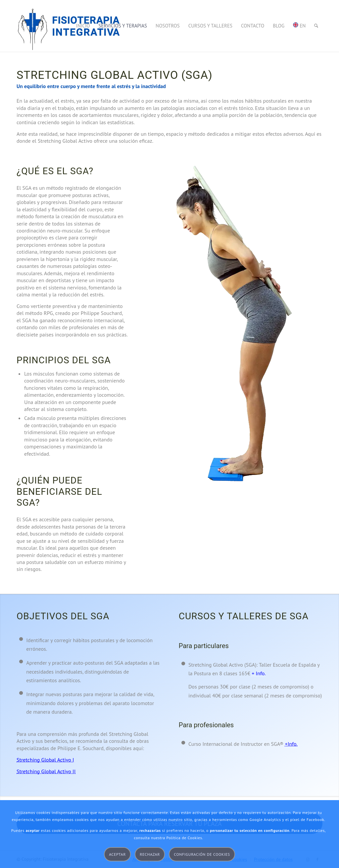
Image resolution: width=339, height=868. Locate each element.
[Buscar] (316, 26)
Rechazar (150, 854)
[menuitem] (83, 26)
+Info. (291, 744)
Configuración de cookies (202, 854)
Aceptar (117, 854)
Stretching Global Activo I (45, 760)
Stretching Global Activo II (46, 771)
